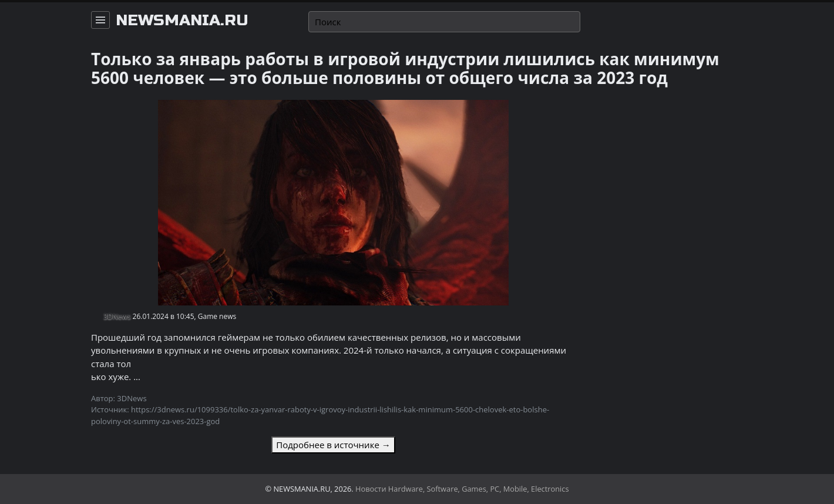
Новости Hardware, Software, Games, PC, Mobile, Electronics (462, 489)
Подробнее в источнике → (333, 445)
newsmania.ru (182, 21)
